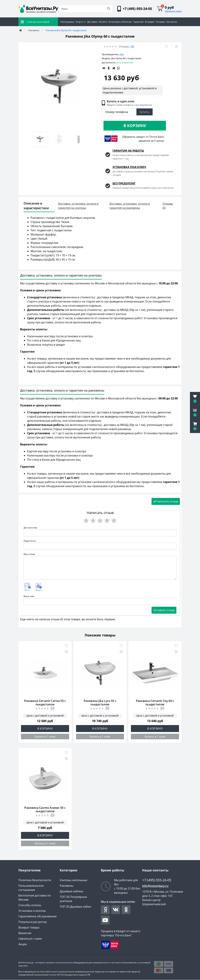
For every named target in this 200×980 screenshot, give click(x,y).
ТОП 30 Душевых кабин (75, 907)
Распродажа (67, 22)
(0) (132, 46)
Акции (23, 944)
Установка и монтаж (32, 911)
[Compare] (176, 47)
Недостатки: (30, 541)
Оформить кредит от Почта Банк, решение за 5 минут (143, 139)
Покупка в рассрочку (33, 922)
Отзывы (161, 22)
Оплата (103, 22)
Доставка (92, 22)
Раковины (34, 30)
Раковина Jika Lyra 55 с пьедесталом (100, 703)
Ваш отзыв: (29, 554)
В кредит (150, 22)
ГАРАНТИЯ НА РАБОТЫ (128, 151)
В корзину (135, 126)
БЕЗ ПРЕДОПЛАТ (124, 184)
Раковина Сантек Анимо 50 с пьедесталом (45, 810)
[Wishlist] (166, 47)
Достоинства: (30, 528)
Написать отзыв (166, 502)
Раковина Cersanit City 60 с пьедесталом (155, 703)
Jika (122, 54)
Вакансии (25, 933)
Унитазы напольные (73, 880)
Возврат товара (29, 928)
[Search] (109, 9)
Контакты (172, 22)
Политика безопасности (35, 880)
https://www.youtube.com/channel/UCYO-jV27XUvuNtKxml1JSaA (105, 920)
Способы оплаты (30, 905)
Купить (144, 112)
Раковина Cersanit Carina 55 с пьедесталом (45, 703)
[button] (195, 426)
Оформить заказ (173, 11)
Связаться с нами (30, 939)
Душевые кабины (71, 891)
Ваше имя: (29, 596)
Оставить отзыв (164, 610)
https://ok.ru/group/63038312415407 (126, 910)
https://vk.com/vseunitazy (116, 910)
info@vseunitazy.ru (155, 886)
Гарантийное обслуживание (37, 916)
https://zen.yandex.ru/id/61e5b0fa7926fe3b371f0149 (105, 910)
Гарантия (138, 22)
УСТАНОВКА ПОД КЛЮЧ (129, 167)
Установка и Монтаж (120, 22)
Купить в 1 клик (45, 737)
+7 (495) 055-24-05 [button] (157, 880)
